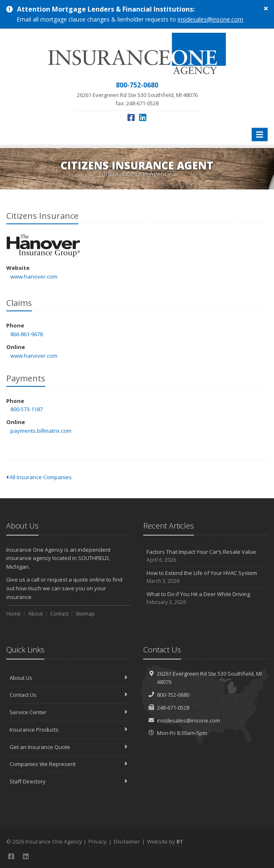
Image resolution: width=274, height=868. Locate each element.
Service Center (68, 712)
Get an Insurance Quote (68, 747)
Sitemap (85, 614)
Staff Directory (68, 781)
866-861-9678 (27, 334)
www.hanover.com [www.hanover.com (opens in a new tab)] (34, 276)
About (35, 614)
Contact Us (68, 695)
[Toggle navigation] (260, 135)
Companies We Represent (68, 764)
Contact (59, 614)
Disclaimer (127, 841)
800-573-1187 (27, 409)
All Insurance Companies (39, 477)
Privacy (98, 841)
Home (13, 614)
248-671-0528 (173, 708)
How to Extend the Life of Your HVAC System (205, 577)
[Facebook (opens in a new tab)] (131, 118)
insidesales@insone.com (210, 19)
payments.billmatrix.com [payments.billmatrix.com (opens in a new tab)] (41, 431)
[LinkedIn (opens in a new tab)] (143, 118)
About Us (68, 678)
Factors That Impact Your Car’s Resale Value (205, 556)
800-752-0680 (173, 695)
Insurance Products (68, 730)
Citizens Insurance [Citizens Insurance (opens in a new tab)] (43, 246)
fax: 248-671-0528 (137, 94)
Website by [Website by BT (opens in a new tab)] (165, 841)
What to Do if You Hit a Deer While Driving (205, 598)
